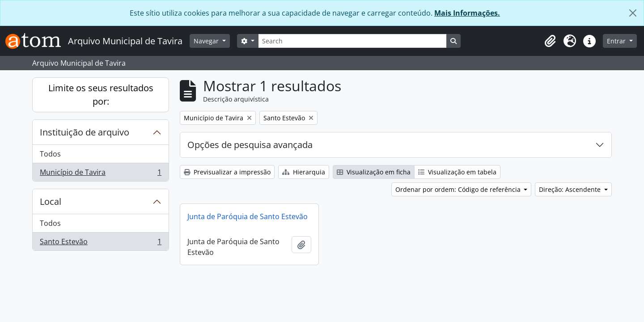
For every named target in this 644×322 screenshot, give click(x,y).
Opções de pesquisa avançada (250, 145)
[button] (550, 41)
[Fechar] (633, 13)
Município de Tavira (100, 174)
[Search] (352, 41)
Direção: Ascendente (571, 189)
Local (51, 201)
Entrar (617, 41)
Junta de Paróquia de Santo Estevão (248, 216)
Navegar (207, 41)
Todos (50, 154)
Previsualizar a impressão (227, 172)
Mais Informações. (467, 13)
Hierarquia (304, 172)
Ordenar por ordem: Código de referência (459, 189)
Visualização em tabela (457, 172)
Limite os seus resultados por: (101, 95)
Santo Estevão (100, 243)
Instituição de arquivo (85, 132)
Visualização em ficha (374, 172)
